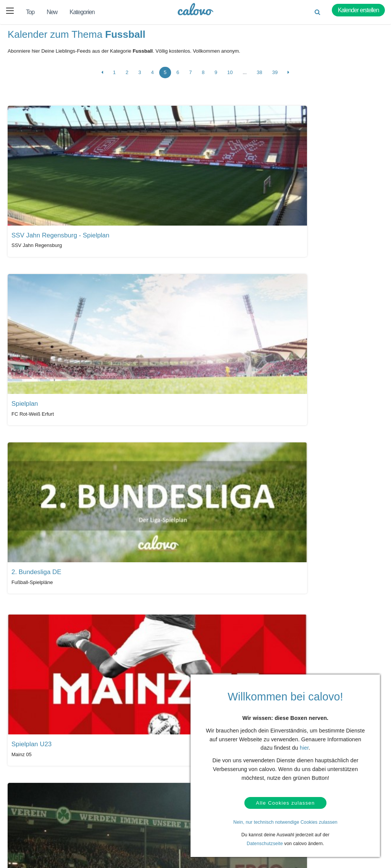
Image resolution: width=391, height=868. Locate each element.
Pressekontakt (158, 831)
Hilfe (30, 799)
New (52, 12)
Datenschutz (38, 823)
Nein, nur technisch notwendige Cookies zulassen (285, 822)
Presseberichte (159, 807)
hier (304, 745)
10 (230, 76)
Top (30, 12)
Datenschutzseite (265, 844)
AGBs (31, 835)
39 (275, 76)
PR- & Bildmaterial (163, 819)
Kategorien (82, 12)
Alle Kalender (30, 738)
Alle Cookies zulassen (285, 802)
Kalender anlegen (103, 823)
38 (259, 76)
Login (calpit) (98, 811)
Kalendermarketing (104, 799)
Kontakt (33, 811)
